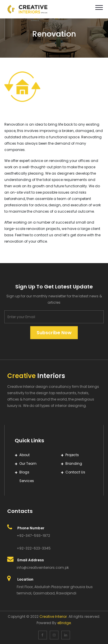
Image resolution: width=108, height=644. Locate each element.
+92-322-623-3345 (34, 548)
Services (27, 481)
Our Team (28, 463)
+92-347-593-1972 (33, 536)
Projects (72, 455)
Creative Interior (53, 616)
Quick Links (29, 440)
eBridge (64, 623)
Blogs (24, 472)
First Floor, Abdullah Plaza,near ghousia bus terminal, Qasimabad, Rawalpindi (55, 590)
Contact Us (75, 472)
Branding (74, 463)
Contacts (20, 511)
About (24, 455)
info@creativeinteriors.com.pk (43, 567)
